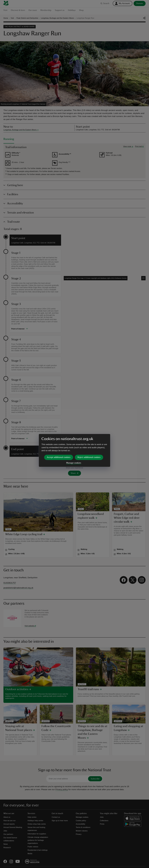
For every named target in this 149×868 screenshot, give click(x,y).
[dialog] (74, 434)
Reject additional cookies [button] (89, 441)
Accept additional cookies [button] (59, 441)
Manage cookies (74, 446)
